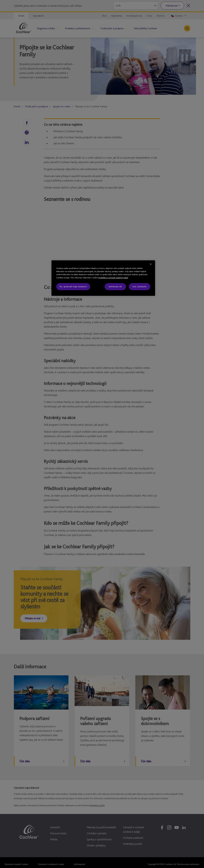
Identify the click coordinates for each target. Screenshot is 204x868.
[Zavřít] (151, 264)
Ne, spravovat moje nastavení (73, 286)
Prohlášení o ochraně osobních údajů (113, 278)
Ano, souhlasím (140, 286)
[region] (103, 278)
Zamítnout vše (115, 286)
